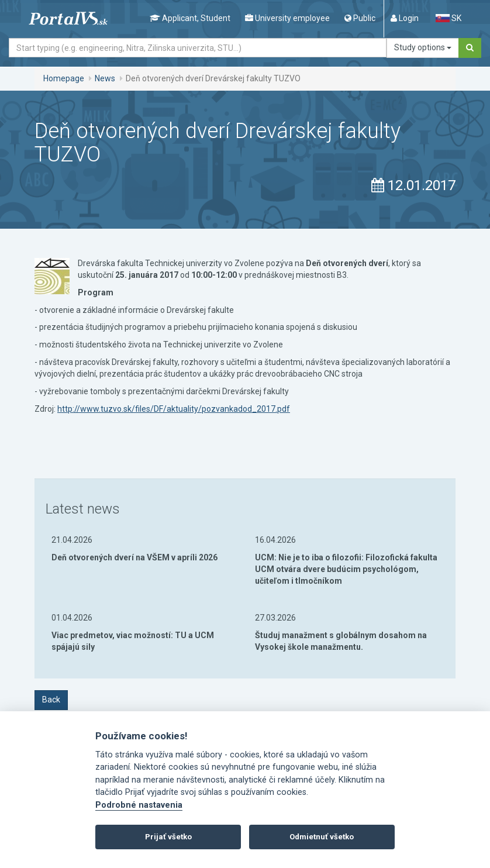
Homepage (64, 78)
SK (448, 18)
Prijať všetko (168, 837)
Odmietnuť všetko (322, 837)
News (105, 78)
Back (51, 700)
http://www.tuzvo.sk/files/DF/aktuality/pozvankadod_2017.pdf (174, 409)
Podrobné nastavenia (139, 805)
